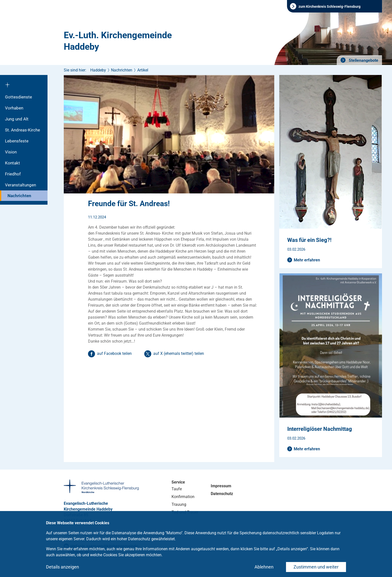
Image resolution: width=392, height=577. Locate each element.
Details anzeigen (62, 567)
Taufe (177, 489)
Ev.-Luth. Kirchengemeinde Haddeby (118, 41)
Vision (11, 152)
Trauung (179, 504)
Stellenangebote (363, 60)
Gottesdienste (18, 97)
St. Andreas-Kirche (22, 130)
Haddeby (98, 70)
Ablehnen (264, 567)
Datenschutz (222, 494)
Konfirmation (183, 497)
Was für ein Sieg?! (309, 240)
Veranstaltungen (20, 185)
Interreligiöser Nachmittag (320, 429)
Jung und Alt (17, 119)
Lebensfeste (17, 141)
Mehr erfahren (307, 260)
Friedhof (13, 174)
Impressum (221, 486)
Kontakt (12, 163)
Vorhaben (14, 108)
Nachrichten (19, 196)
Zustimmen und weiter (316, 567)
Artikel (143, 70)
